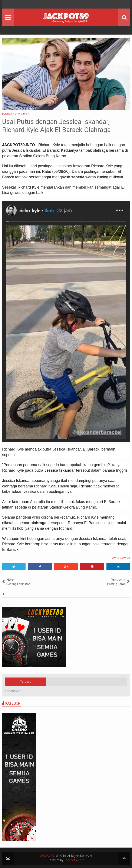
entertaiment (121, 558)
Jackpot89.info (74, 860)
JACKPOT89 (47, 856)
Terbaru (26, 682)
